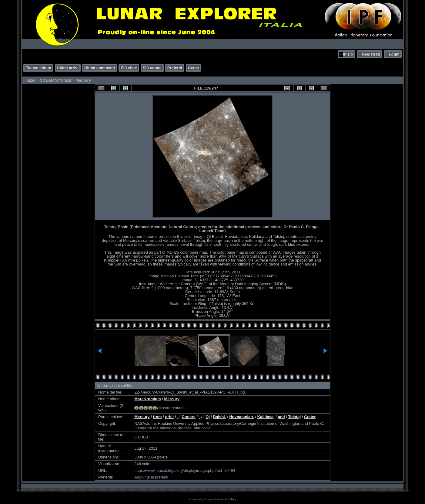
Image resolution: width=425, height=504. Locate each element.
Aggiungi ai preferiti (151, 477)
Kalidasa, (266, 417)
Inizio (348, 54)
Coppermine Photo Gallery (220, 499)
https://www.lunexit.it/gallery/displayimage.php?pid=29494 (185, 470)
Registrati (371, 54)
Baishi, (220, 417)
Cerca (193, 68)
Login (394, 54)
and (281, 417)
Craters (189, 417)
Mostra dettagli (171, 408)
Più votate (152, 68)
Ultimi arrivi (68, 68)
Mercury (83, 80)
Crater (310, 417)
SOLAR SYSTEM (56, 80)
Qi (208, 417)
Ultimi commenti (100, 68)
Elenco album (38, 68)
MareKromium (147, 399)
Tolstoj (295, 417)
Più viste (129, 68)
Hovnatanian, (242, 417)
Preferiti (175, 68)
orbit (169, 417)
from (157, 417)
